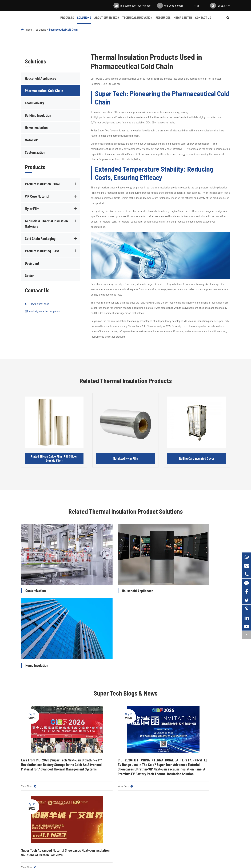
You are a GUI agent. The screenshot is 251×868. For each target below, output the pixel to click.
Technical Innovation (137, 20)
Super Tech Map (140, 864)
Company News (124, 801)
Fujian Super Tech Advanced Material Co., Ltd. (60, 864)
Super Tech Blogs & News (126, 603)
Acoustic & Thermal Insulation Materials (52, 223)
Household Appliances (41, 78)
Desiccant (32, 263)
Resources (163, 20)
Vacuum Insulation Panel (52, 184)
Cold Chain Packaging (52, 239)
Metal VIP (31, 140)
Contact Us (203, 20)
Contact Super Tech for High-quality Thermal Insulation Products (126, 749)
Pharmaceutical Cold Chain (63, 29)
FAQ (146, 808)
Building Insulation (38, 115)
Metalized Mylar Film (125, 458)
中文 (197, 5)
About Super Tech (107, 20)
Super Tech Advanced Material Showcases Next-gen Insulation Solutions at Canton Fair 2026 (195, 670)
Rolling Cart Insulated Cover (197, 458)
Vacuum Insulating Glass (52, 251)
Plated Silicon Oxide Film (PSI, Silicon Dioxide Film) (54, 458)
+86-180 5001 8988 (37, 304)
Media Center (183, 20)
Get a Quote (126, 764)
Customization (35, 152)
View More (29, 701)
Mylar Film (52, 209)
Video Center (123, 808)
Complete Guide (124, 815)
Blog (118, 793)
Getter (29, 276)
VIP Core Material (52, 196)
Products (67, 20)
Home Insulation (36, 128)
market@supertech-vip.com (136, 5)
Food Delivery (34, 103)
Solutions (84, 20)
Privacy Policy (160, 864)
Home (29, 29)
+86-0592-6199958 (174, 5)
